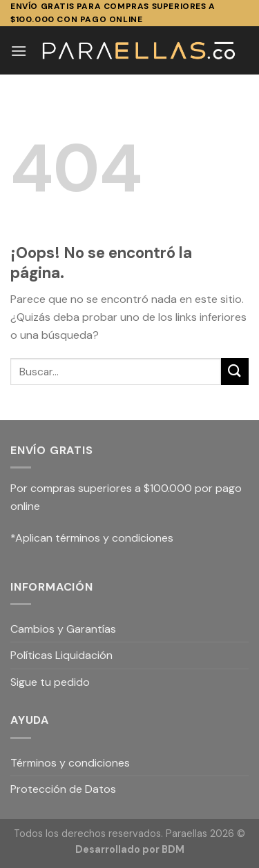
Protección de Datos (63, 789)
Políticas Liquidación (61, 655)
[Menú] (19, 51)
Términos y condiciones (70, 763)
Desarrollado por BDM (130, 849)
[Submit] (235, 372)
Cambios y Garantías (63, 629)
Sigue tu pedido (50, 682)
